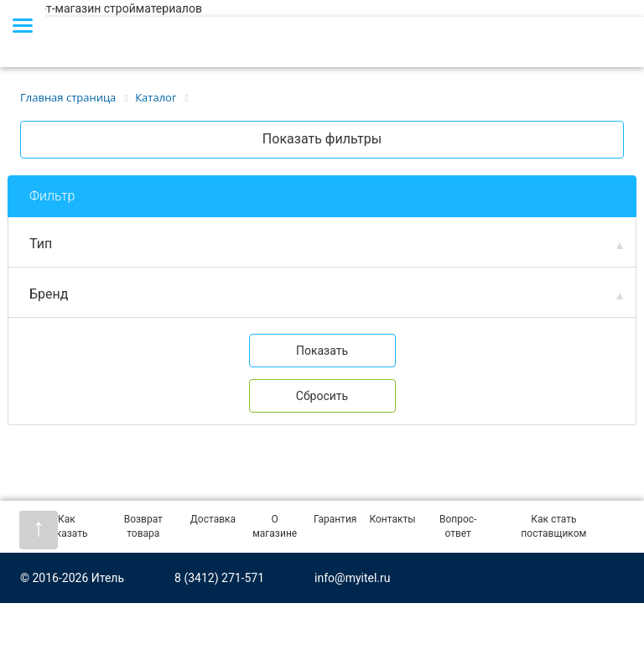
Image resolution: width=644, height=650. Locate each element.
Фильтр (52, 196)
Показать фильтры (322, 139)
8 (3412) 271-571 (219, 578)
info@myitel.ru (352, 578)
